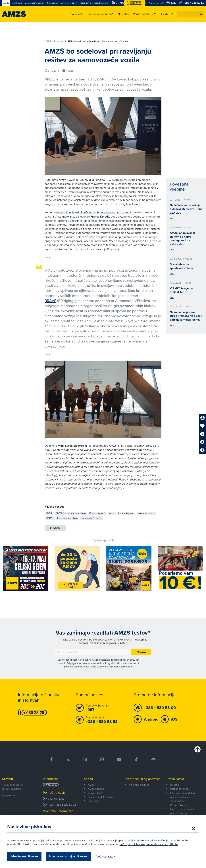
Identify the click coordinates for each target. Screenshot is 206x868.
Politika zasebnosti (181, 789)
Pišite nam (94, 801)
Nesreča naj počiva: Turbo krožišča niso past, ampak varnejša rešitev (186, 316)
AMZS (91, 785)
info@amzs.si (9, 795)
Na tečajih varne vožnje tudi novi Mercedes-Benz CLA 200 (186, 209)
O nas (89, 779)
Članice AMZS (96, 793)
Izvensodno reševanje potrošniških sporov (183, 811)
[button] (201, 14)
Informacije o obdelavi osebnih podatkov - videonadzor (183, 797)
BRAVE (50, 301)
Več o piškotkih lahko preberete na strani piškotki (149, 844)
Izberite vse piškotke (24, 856)
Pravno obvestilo (180, 805)
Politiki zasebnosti (123, 667)
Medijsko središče (139, 785)
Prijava (141, 652)
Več (172, 218)
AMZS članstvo (96, 789)
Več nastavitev (106, 856)
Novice (62, 41)
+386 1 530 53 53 (66, 805)
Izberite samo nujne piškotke (68, 856)
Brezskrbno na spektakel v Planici (182, 266)
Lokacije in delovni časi (101, 797)
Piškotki (175, 785)
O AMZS (50, 41)
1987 (62, 799)
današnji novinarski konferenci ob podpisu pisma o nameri (93, 212)
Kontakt (8, 779)
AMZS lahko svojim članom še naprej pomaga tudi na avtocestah (182, 239)
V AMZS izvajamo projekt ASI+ (181, 290)
